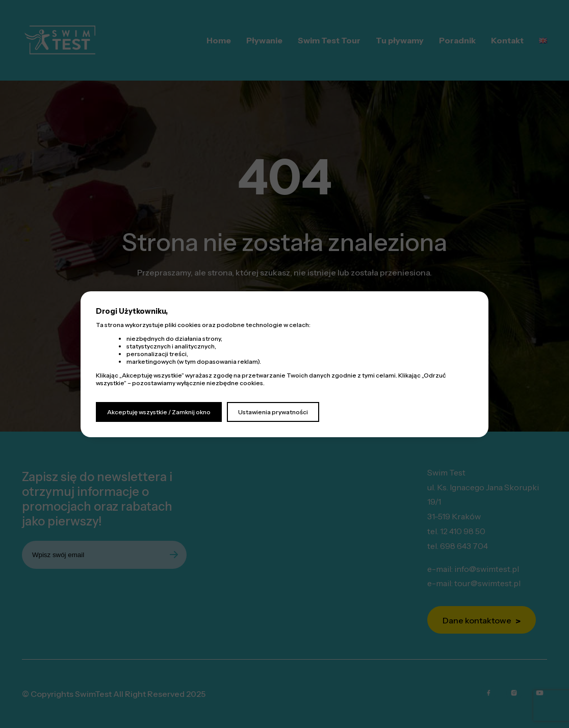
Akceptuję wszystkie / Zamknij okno (159, 412)
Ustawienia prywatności (273, 412)
